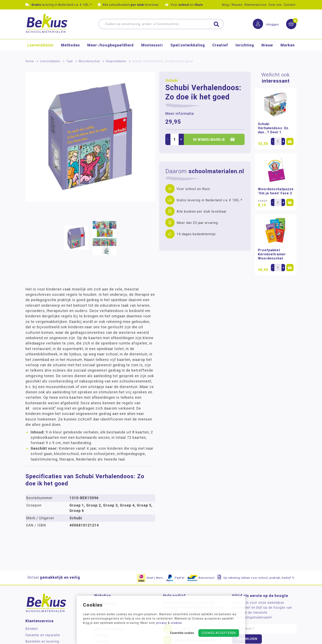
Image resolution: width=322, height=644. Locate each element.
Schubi (172, 81)
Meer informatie (180, 114)
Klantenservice (256, 5)
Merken (288, 46)
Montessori (152, 46)
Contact (290, 5)
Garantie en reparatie (43, 635)
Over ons (275, 5)
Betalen (32, 629)
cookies (176, 623)
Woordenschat (89, 61)
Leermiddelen (40, 46)
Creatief (220, 46)
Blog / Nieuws (232, 5)
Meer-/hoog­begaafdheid (110, 46)
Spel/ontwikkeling (188, 46)
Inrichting (245, 46)
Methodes (70, 46)
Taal (70, 61)
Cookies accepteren (219, 633)
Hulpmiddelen (116, 61)
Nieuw (267, 46)
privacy (162, 623)
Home (30, 61)
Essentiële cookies (182, 633)
